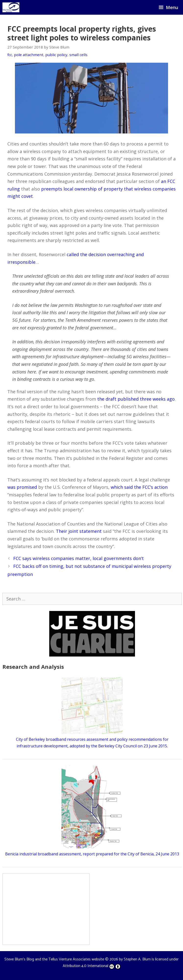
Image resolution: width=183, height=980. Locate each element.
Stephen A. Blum (137, 959)
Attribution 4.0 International (92, 966)
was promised (22, 487)
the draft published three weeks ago (136, 399)
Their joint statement (79, 531)
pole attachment (29, 55)
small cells (78, 55)
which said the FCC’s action (139, 487)
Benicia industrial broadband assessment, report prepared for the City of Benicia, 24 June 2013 (92, 854)
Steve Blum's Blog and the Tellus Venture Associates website (54, 959)
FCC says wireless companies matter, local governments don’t (79, 558)
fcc (10, 55)
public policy (56, 55)
